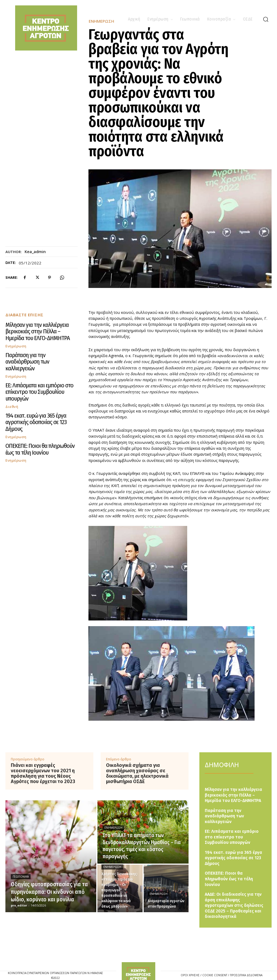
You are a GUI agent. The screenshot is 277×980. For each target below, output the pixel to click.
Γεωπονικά (21, 877)
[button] (266, 19)
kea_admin (35, 251)
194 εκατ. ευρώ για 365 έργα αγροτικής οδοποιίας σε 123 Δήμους (37, 390)
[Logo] (139, 961)
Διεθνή (12, 379)
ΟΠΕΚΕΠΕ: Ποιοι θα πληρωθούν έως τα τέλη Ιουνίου (41, 411)
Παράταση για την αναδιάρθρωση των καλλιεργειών (37, 348)
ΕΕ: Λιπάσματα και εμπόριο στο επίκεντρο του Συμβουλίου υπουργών (39, 369)
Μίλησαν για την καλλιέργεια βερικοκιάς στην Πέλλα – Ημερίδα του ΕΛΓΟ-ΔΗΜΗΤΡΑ (40, 327)
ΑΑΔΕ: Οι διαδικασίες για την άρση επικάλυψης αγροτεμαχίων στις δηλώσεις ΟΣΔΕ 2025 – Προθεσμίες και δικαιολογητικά (235, 894)
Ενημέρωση (16, 337)
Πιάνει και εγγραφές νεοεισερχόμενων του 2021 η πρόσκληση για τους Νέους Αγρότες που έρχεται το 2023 (43, 773)
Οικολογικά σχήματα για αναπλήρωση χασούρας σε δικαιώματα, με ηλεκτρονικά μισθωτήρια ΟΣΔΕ (137, 773)
